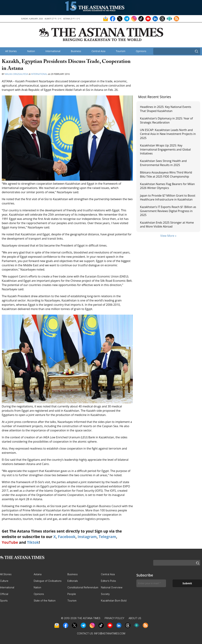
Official (4, 594)
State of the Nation (45, 601)
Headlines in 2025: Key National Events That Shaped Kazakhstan (165, 109)
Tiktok (33, 542)
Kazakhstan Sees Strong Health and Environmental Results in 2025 (163, 163)
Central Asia (98, 51)
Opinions (141, 51)
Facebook (67, 537)
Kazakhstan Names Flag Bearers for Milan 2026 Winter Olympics (167, 186)
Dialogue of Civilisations (48, 581)
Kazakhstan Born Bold (114, 601)
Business (76, 51)
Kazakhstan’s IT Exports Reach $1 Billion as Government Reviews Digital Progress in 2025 (168, 211)
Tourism (121, 51)
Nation (31, 51)
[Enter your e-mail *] (151, 583)
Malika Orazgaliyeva (17, 74)
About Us (135, 618)
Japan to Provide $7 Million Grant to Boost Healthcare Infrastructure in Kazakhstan (168, 197)
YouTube (10, 542)
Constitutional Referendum (83, 587)
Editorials (73, 581)
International (53, 51)
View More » (168, 236)
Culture (4, 581)
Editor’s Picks (108, 581)
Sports (4, 601)
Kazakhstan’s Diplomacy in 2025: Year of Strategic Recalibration (166, 120)
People (72, 594)
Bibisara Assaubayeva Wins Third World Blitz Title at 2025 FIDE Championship (166, 174)
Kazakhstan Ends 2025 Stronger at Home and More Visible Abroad (167, 225)
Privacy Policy (114, 618)
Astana (38, 574)
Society (105, 594)
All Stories (11, 51)
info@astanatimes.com (110, 633)
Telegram (107, 537)
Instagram (87, 537)
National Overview (112, 587)
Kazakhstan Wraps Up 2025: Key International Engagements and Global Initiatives (165, 149)
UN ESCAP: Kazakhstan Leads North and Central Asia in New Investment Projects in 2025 (168, 134)
